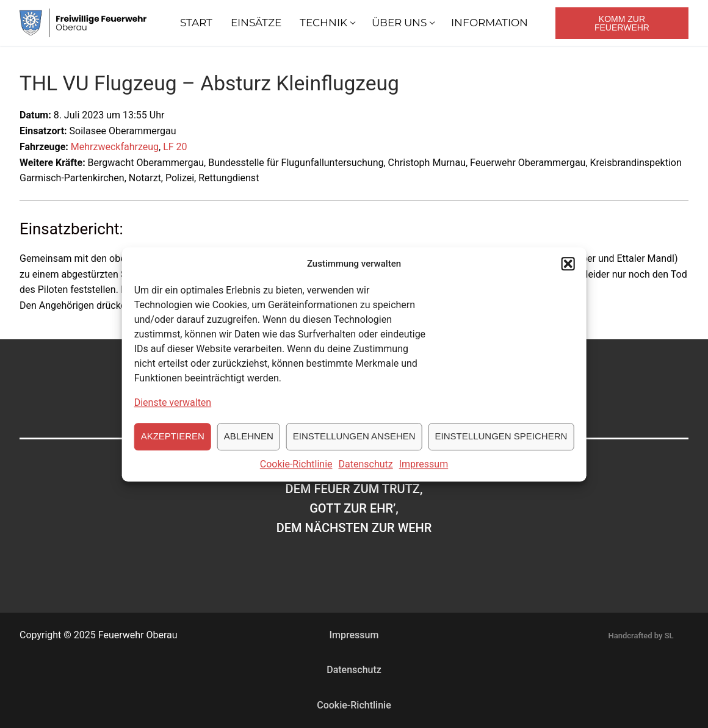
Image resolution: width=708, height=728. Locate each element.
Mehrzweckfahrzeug (115, 147)
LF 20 (175, 147)
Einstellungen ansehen (354, 446)
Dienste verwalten (173, 412)
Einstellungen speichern (501, 446)
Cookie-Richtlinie (296, 474)
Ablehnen (249, 446)
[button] (568, 273)
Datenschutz (366, 474)
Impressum (424, 474)
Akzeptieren (173, 446)
